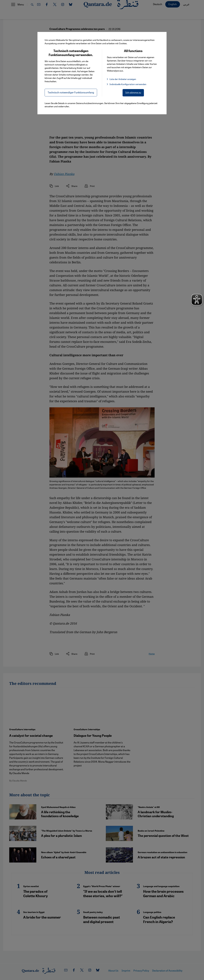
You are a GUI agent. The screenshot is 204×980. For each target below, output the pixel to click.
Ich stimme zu (133, 92)
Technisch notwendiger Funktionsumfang (71, 92)
